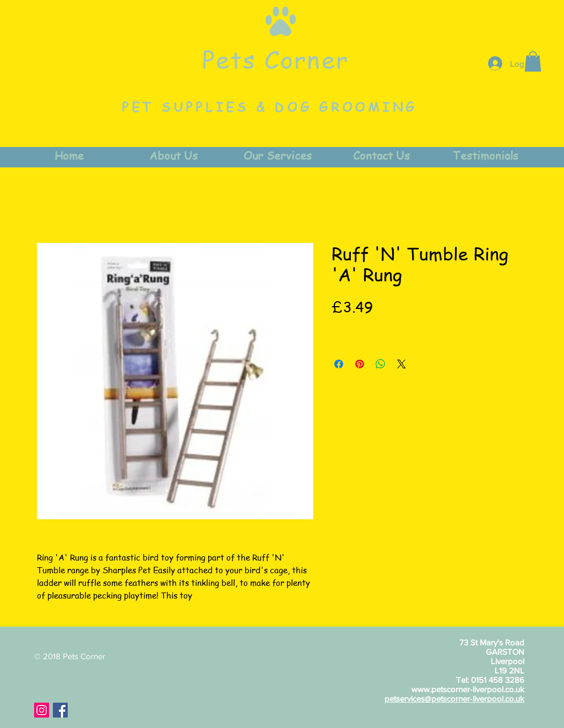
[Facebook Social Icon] (60, 710)
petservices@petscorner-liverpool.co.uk (454, 699)
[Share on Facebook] (339, 364)
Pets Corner (275, 59)
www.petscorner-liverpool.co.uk (468, 689)
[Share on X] (402, 364)
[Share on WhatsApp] (381, 364)
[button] (533, 61)
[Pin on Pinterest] (360, 364)
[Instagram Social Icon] (42, 710)
